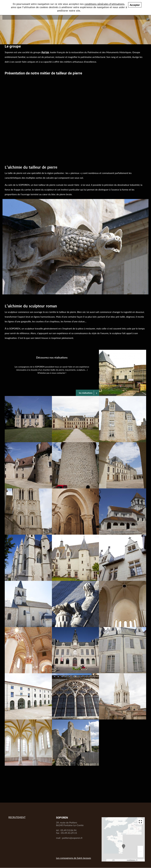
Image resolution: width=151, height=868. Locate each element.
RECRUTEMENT (17, 817)
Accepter (135, 5)
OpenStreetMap (121, 860)
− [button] (140, 854)
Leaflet (109, 860)
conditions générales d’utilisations (104, 4)
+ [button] (140, 849)
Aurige (45, 52)
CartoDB (141, 860)
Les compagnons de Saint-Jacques (74, 858)
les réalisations (86, 393)
